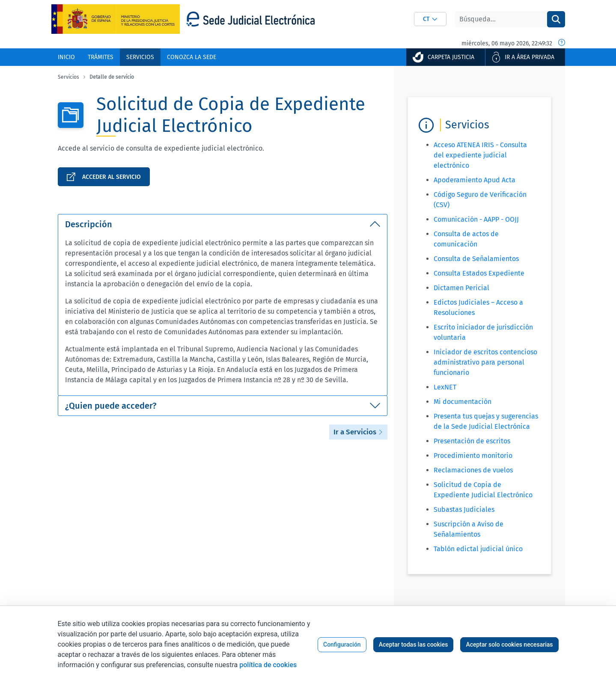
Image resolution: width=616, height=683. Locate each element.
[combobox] (430, 19)
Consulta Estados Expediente (479, 273)
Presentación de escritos (472, 441)
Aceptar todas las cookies (414, 644)
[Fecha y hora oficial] (562, 43)
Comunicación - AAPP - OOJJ (476, 219)
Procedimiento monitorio (473, 456)
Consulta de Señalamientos (476, 259)
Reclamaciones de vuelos (473, 470)
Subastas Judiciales (464, 509)
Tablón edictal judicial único (478, 549)
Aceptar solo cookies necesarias (509, 644)
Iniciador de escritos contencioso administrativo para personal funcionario (485, 362)
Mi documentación (463, 402)
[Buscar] (501, 19)
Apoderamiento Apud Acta (475, 180)
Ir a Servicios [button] (358, 432)
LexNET (445, 387)
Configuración (342, 644)
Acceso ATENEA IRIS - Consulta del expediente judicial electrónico (480, 155)
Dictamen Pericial (461, 288)
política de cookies (268, 665)
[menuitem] (66, 57)
